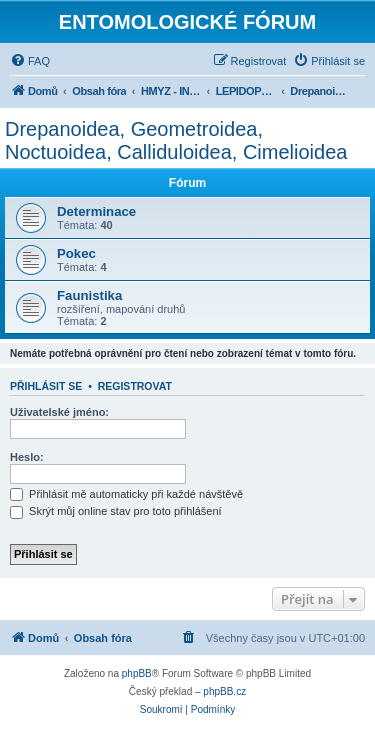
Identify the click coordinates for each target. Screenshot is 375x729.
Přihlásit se (46, 386)
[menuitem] (30, 61)
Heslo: (27, 457)
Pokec (76, 253)
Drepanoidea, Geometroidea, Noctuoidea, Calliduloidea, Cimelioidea (176, 140)
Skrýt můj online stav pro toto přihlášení (116, 511)
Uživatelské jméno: (59, 412)
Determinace (96, 211)
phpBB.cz (224, 691)
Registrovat (135, 386)
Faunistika (89, 295)
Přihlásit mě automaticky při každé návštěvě (126, 494)
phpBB (137, 673)
